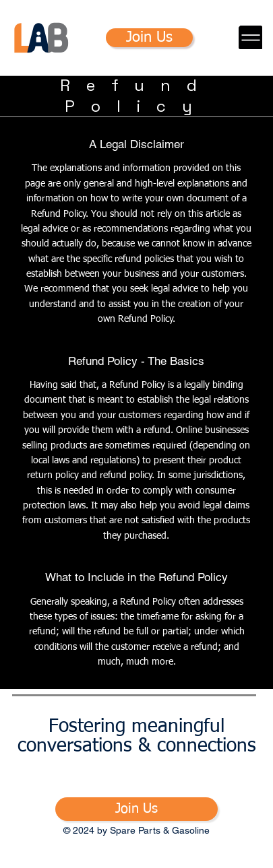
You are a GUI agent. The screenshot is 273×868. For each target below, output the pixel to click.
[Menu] (250, 37)
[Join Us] (149, 38)
